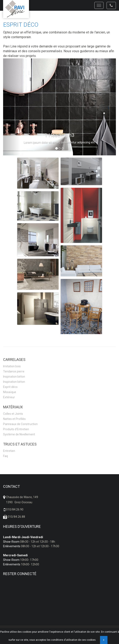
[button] (12, 107)
